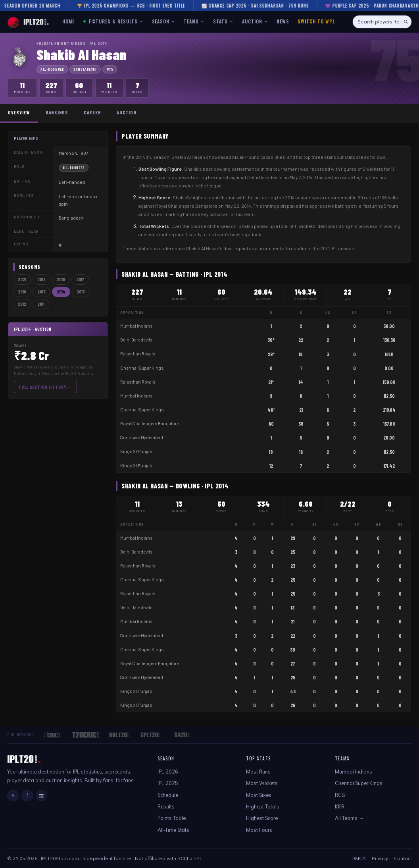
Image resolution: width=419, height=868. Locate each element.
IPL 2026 (168, 772)
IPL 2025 (168, 783)
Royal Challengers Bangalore (150, 423)
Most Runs (258, 772)
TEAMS (194, 21)
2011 (41, 304)
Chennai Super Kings (142, 368)
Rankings (57, 112)
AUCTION (255, 21)
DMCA (359, 858)
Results (166, 806)
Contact (403, 858)
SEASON (164, 21)
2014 (61, 292)
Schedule (168, 795)
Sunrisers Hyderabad (142, 437)
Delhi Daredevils (136, 340)
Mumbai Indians (136, 326)
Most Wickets (262, 783)
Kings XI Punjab (136, 451)
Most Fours (259, 830)
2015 (41, 292)
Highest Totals (263, 806)
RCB (340, 795)
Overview (19, 112)
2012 (22, 304)
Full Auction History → (45, 387)
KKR (340, 806)
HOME (68, 21)
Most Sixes (259, 795)
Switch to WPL (316, 21)
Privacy (380, 858)
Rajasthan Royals (138, 354)
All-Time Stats (173, 830)
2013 (81, 292)
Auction (126, 112)
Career (92, 112)
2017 (80, 279)
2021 (22, 279)
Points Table (172, 818)
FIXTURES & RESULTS (113, 21)
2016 (22, 292)
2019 (41, 279)
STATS (223, 21)
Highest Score (262, 818)
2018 (61, 279)
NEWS (283, 21)
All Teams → (349, 818)
